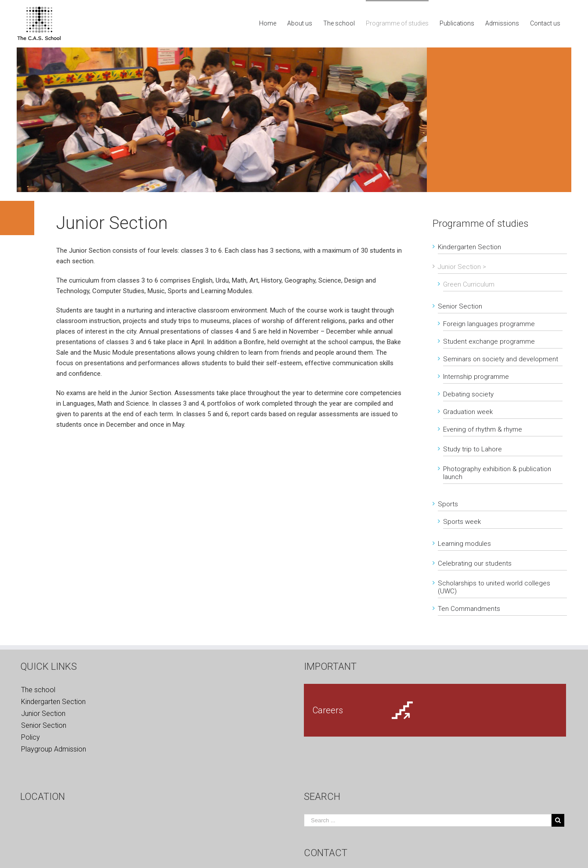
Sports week (462, 522)
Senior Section (460, 306)
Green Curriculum (469, 284)
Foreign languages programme (489, 324)
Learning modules (464, 544)
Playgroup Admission (54, 749)
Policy (31, 737)
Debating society (468, 394)
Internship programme (476, 377)
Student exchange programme (489, 341)
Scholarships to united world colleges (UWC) (494, 587)
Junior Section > (462, 267)
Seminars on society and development (501, 359)
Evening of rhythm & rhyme (483, 429)
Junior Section (43, 714)
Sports (448, 504)
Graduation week (468, 412)
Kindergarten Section (469, 247)
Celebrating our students (475, 563)
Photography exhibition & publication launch (497, 473)
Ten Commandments (469, 609)
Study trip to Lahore (473, 449)
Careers (328, 710)
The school (38, 690)
